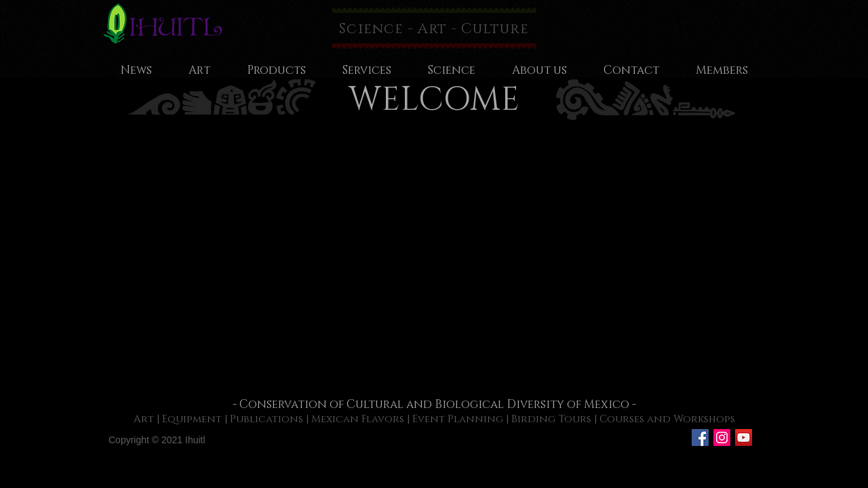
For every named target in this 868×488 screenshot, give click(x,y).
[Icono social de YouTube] (744, 438)
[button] (434, 260)
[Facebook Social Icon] (700, 438)
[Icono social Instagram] (722, 438)
